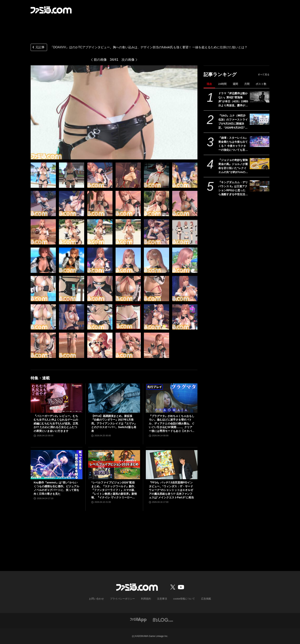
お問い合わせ (99, 599)
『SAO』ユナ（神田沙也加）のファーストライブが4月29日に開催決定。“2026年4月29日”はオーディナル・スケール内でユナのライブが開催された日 (233, 122)
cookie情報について (182, 599)
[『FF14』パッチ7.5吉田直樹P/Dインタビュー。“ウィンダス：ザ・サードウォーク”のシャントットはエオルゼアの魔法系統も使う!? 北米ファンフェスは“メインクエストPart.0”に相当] (172, 465)
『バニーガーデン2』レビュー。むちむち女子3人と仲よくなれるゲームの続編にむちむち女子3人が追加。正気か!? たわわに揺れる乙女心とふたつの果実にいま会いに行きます (56, 423)
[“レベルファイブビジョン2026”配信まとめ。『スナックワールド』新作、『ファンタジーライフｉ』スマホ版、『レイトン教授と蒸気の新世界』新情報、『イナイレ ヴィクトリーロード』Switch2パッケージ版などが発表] (114, 465)
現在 (209, 84)
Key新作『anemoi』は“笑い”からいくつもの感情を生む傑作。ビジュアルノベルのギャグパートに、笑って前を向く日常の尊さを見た (56, 488)
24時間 (222, 84)
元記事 (38, 48)
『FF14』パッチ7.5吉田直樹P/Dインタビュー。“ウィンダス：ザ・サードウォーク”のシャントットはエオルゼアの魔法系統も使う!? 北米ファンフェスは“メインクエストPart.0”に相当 (171, 490)
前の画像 (100, 60)
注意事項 (161, 599)
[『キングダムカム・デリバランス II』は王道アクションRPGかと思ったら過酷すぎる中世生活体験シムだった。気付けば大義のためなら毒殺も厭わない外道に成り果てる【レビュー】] (260, 186)
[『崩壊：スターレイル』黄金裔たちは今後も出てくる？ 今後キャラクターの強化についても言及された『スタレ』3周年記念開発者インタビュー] (260, 141)
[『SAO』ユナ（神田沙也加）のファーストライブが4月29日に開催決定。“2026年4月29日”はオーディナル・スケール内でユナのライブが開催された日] (260, 119)
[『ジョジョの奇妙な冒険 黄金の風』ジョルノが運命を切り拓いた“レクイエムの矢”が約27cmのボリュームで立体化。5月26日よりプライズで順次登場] (260, 164)
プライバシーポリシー (124, 599)
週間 (235, 84)
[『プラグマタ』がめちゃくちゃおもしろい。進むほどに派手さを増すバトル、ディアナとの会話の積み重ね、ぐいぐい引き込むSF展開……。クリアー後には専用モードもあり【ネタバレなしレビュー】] (172, 398)
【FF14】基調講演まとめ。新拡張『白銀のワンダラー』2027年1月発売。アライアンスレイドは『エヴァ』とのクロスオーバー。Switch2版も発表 (114, 423)
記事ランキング (220, 74)
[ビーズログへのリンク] (163, 620)
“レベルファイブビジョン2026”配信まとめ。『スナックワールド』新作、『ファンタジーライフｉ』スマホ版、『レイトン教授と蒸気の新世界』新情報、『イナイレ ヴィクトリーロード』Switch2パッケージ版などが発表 (114, 490)
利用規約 (146, 599)
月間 (247, 84)
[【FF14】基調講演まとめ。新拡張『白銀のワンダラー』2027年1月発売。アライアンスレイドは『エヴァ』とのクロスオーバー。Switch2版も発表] (114, 398)
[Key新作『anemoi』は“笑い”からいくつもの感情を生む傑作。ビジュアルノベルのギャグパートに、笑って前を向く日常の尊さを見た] (57, 465)
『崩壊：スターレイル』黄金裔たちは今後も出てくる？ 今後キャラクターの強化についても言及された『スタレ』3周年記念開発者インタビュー (233, 144)
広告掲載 (203, 599)
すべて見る (264, 75)
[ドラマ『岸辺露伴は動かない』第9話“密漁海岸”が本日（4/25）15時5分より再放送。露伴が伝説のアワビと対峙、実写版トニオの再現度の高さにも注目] (260, 97)
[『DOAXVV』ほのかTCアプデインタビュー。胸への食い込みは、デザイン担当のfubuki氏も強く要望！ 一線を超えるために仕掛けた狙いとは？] (43, 175)
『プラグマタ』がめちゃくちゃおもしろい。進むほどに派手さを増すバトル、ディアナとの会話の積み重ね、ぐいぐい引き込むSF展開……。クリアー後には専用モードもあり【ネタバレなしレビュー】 (172, 424)
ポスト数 (261, 84)
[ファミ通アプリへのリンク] (138, 620)
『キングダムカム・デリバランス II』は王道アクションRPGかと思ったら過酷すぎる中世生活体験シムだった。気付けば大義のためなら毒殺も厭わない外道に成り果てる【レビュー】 (233, 189)
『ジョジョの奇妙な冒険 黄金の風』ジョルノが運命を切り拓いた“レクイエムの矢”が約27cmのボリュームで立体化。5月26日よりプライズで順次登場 (233, 166)
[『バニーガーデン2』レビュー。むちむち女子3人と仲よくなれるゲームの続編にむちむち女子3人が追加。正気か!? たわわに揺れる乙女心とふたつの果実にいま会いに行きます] (57, 398)
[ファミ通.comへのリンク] (51, 10)
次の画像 (128, 60)
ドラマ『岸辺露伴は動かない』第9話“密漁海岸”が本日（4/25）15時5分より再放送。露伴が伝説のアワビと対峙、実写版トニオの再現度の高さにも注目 (233, 100)
